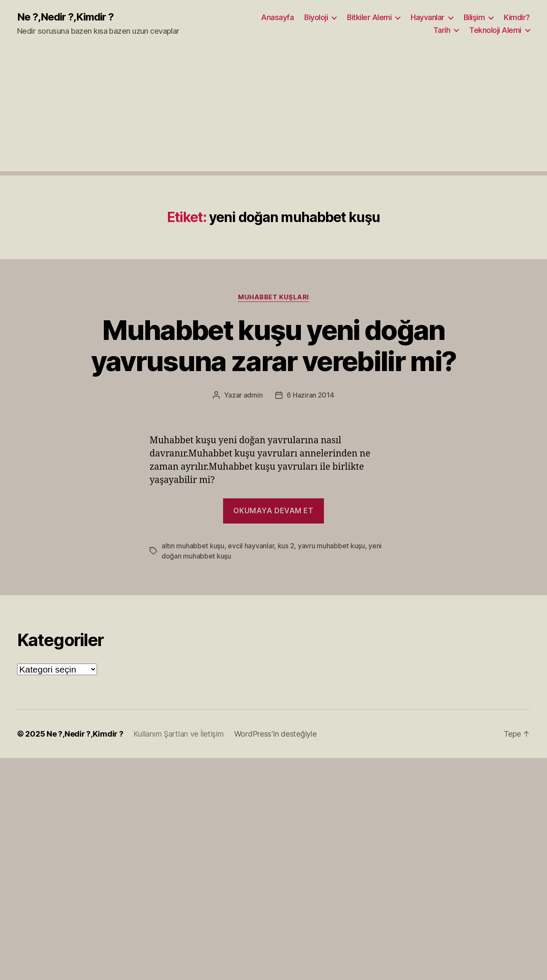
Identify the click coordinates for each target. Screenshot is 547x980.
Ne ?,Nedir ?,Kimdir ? (65, 17)
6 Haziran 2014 (310, 395)
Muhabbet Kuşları (273, 297)
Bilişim (474, 17)
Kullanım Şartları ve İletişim (178, 734)
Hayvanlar (428, 17)
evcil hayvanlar (251, 546)
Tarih (442, 30)
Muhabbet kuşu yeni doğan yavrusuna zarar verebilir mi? (274, 345)
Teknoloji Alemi (495, 30)
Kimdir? (517, 17)
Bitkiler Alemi (369, 17)
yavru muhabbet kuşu (331, 546)
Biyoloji (316, 17)
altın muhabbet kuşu (193, 546)
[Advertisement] (273, 111)
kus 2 (286, 546)
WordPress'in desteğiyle (275, 734)
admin (253, 395)
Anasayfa (277, 17)
